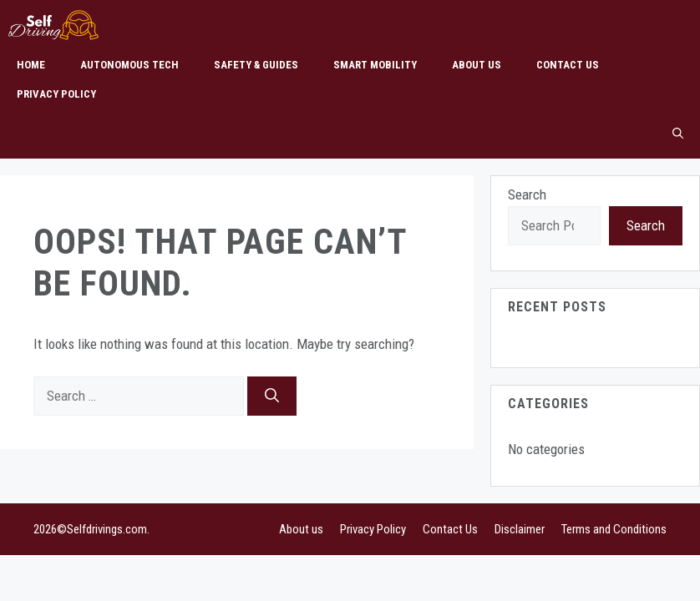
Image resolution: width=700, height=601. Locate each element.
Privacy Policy (56, 94)
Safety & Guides (256, 65)
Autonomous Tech (129, 65)
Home (31, 65)
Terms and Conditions (614, 529)
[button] (678, 134)
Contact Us (568, 65)
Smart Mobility (375, 65)
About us (477, 65)
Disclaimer (520, 529)
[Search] (272, 396)
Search (527, 194)
